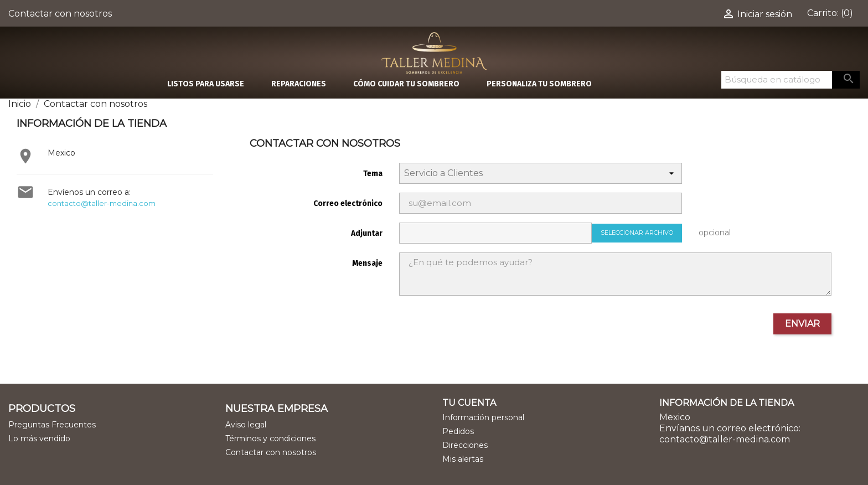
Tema (373, 174)
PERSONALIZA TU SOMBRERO (539, 84)
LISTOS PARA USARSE (206, 84)
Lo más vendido (39, 438)
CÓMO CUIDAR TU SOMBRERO (406, 84)
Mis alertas (463, 459)
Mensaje (367, 263)
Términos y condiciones (270, 438)
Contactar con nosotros (60, 14)
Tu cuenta (469, 403)
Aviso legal (246, 425)
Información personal (483, 417)
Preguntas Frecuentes (52, 425)
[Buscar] (777, 80)
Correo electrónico (348, 203)
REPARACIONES (299, 84)
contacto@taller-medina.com (102, 203)
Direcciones (465, 445)
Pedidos (458, 431)
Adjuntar (367, 233)
